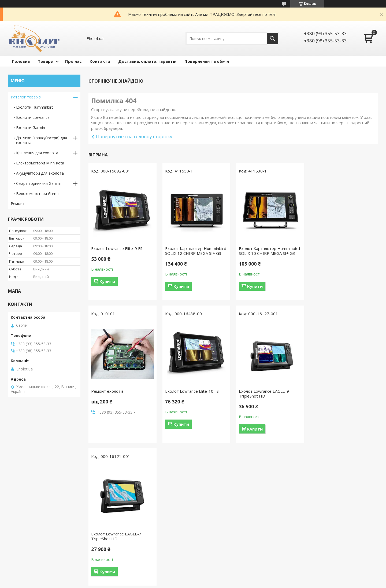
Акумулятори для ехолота (40, 173)
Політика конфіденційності (224, 583)
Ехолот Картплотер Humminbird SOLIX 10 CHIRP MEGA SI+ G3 (269, 251)
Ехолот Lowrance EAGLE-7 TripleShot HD (264, 394)
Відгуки (206, 510)
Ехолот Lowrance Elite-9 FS (117, 248)
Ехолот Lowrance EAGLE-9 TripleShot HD (190, 394)
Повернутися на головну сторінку (134, 136)
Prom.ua (220, 578)
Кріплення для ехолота (37, 153)
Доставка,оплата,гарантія (223, 518)
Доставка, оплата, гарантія (147, 61)
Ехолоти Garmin (31, 128)
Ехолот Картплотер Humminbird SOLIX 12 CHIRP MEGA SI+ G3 (196, 251)
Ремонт (18, 203)
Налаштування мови (124, 510)
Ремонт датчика (120, 503)
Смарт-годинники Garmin (39, 183)
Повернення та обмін (207, 61)
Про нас (73, 61)
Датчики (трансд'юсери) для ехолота (42, 140)
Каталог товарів (26, 97)
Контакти (100, 61)
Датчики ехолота (27, 518)
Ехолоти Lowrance (33, 117)
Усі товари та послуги (231, 453)
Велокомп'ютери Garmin (38, 194)
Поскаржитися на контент (179, 583)
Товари (46, 61)
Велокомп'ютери (26, 549)
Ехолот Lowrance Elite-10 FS (118, 391)
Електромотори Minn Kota (40, 163)
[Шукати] (272, 38)
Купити (107, 281)
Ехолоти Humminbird (35, 107)
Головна (21, 61)
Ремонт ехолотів (329, 248)
